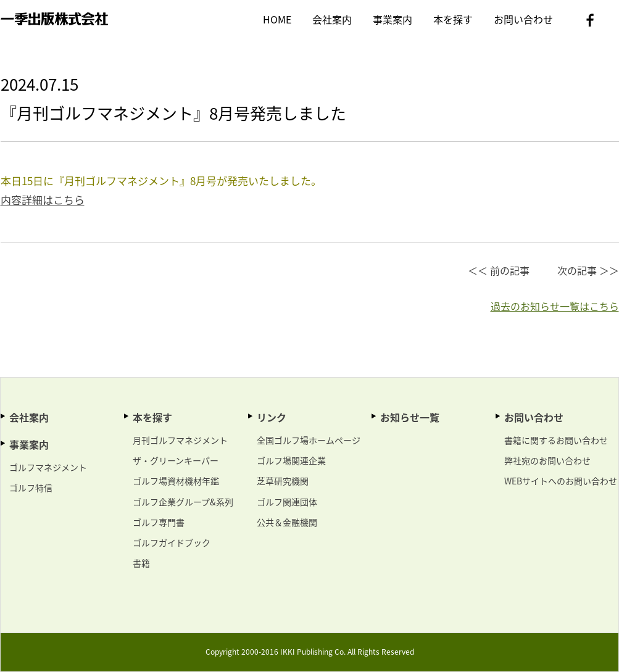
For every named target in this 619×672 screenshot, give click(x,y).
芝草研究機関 (283, 481)
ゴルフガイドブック (172, 542)
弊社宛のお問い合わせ (547, 460)
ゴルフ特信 (31, 487)
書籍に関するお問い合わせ (556, 440)
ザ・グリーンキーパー (176, 460)
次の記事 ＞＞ (588, 270)
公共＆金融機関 (287, 522)
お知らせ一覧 (410, 417)
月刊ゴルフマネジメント (180, 440)
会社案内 (332, 19)
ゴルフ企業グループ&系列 (183, 502)
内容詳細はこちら (43, 200)
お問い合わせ (523, 19)
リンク (272, 417)
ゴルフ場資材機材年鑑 (176, 481)
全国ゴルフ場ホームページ (309, 440)
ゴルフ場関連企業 (291, 460)
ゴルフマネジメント (48, 467)
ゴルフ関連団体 (287, 502)
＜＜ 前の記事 (499, 270)
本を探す (453, 19)
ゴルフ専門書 (159, 522)
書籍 (141, 563)
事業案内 (393, 19)
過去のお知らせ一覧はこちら (555, 306)
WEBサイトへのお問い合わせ (561, 481)
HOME (277, 19)
